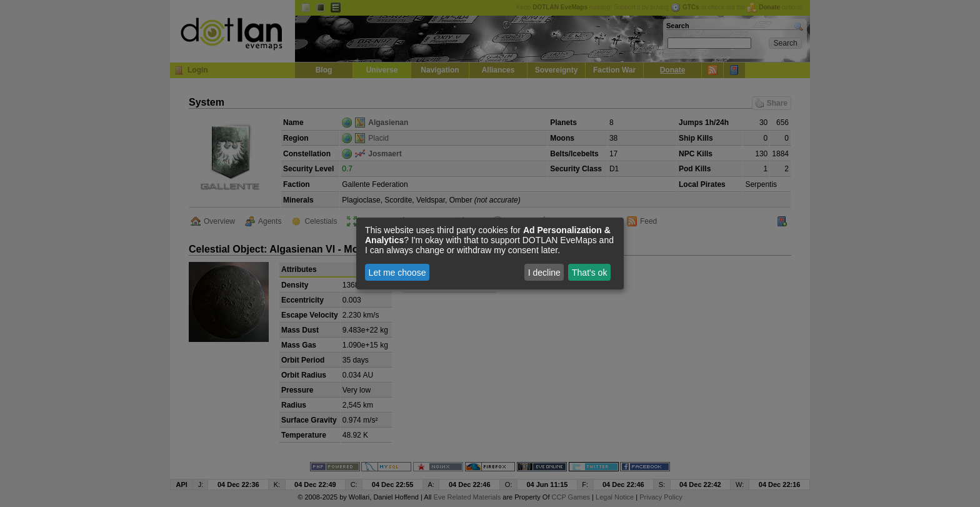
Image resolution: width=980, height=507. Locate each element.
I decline (544, 273)
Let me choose (397, 273)
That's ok (589, 273)
